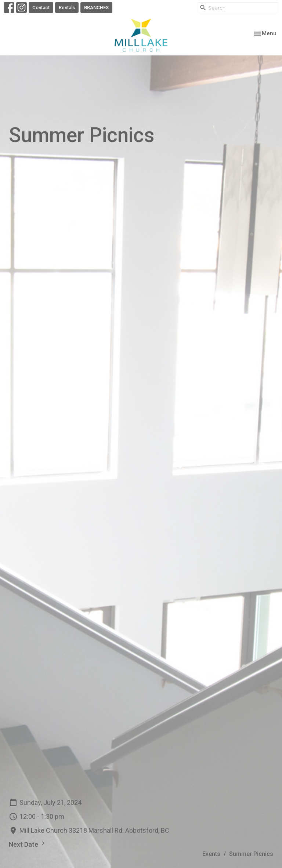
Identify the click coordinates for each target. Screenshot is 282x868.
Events (211, 854)
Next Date (28, 844)
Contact (41, 8)
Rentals (67, 8)
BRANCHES (96, 8)
